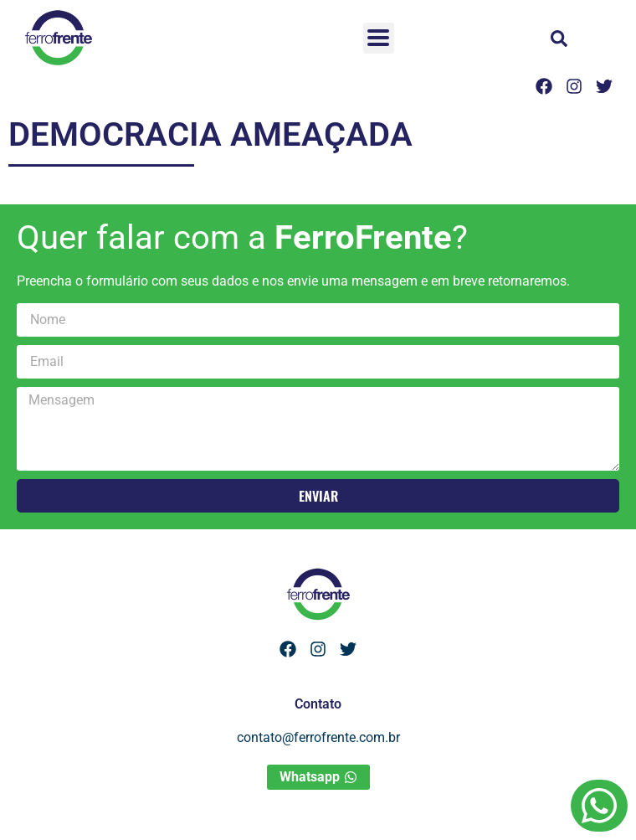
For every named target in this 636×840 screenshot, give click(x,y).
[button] (559, 39)
